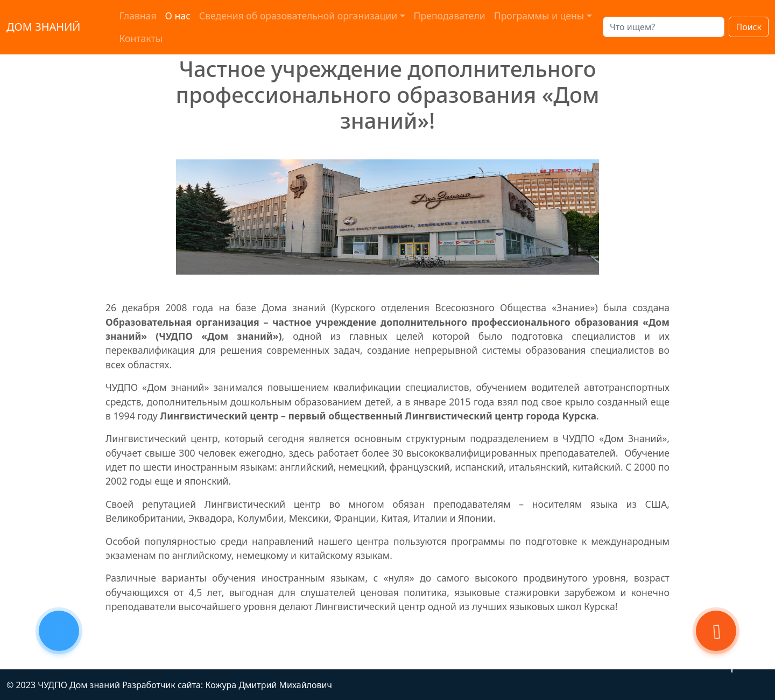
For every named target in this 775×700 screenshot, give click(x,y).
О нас (178, 16)
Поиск (749, 27)
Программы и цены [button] (539, 16)
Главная (138, 16)
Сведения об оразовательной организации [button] (298, 16)
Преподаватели (450, 16)
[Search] (664, 27)
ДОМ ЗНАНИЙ (43, 27)
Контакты (141, 38)
